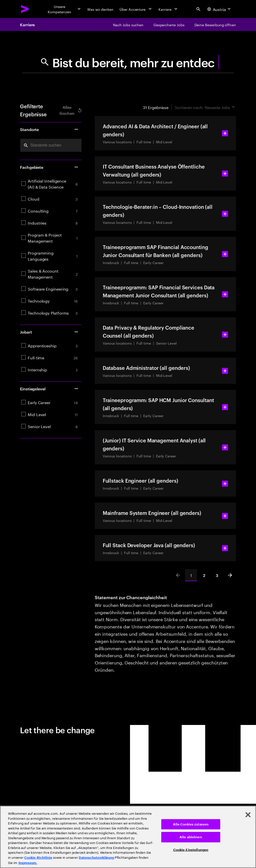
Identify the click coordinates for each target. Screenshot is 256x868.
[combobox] (51, 145)
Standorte (49, 129)
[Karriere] (168, 9)
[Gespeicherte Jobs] (169, 25)
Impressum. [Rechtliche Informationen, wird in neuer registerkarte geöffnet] (28, 863)
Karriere (27, 25)
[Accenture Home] (25, 9)
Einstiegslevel (49, 389)
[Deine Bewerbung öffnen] (215, 25)
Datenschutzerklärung (96, 858)
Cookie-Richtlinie (38, 858)
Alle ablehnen (191, 837)
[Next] (230, 575)
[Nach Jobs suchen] (128, 25)
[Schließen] (248, 815)
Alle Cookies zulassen (191, 824)
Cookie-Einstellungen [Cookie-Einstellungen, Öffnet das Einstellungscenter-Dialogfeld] (191, 850)
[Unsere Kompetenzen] (63, 9)
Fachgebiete (49, 167)
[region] (128, 837)
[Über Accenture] (136, 9)
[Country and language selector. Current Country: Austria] (219, 9)
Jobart (49, 332)
